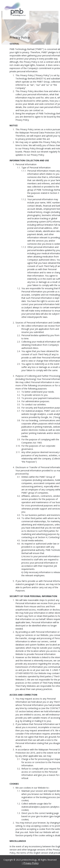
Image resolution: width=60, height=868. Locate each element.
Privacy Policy (31, 863)
